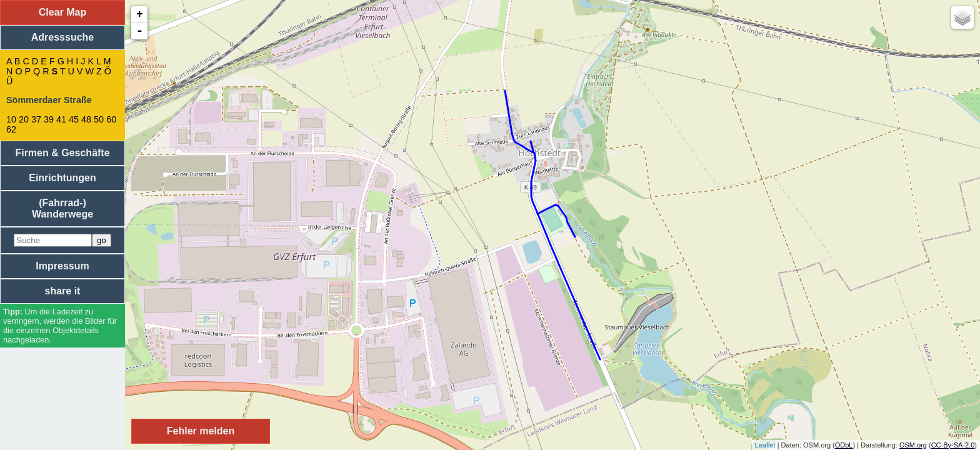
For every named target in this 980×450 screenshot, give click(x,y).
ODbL (844, 445)
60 (111, 119)
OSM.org (913, 445)
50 (99, 119)
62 (11, 129)
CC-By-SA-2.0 (953, 445)
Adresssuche (63, 37)
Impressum (62, 266)
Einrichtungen (62, 178)
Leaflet (765, 445)
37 (36, 119)
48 (86, 119)
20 (24, 119)
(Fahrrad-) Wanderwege (62, 208)
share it (63, 291)
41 (61, 119)
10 (11, 119)
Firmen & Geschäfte (62, 153)
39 (49, 119)
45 (74, 119)
